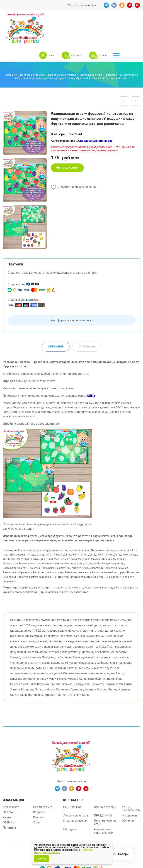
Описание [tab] (56, 316)
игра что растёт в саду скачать (64, 557)
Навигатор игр (43, 776)
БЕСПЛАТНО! (72, 776)
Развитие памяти (27, 546)
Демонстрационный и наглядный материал (63, 519)
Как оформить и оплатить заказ (72, 289)
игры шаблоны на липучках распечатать (65, 561)
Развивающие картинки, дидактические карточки (72, 537)
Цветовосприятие (81, 546)
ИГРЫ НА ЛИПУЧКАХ (16, 528)
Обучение (128, 790)
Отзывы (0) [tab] (87, 316)
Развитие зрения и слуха (48, 542)
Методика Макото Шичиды (95, 528)
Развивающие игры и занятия (21, 537)
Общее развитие (53, 533)
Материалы (129, 785)
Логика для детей (42, 528)
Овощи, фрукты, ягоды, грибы (83, 533)
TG (106, 5)
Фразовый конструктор (62, 44)
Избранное (94, 22)
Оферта (8, 781)
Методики (70, 799)
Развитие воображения (17, 542)
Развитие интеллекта (78, 542)
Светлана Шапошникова (95, 110)
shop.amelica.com (94, 823)
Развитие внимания (116, 537)
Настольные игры (30, 533)
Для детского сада (125, 524)
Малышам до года (65, 528)
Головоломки (26, 519)
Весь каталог (74, 769)
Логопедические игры (31, 44)
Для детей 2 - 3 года (23, 524)
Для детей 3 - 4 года (49, 524)
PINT (130, 5)
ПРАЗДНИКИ (103, 785)
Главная (10, 44)
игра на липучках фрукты (28, 557)
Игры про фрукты (127, 557)
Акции (7, 787)
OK (122, 5)
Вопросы (39, 781)
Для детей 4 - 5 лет (75, 524)
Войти (67, 22)
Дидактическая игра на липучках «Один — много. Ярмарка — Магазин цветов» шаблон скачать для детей (124, 70)
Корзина (122, 22)
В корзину (70, 137)
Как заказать (12, 776)
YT (137, 5)
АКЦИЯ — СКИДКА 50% (131, 778)
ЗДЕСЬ (91, 365)
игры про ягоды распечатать (21, 561)
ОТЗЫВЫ (9, 792)
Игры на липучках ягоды (100, 557)
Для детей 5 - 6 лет (100, 524)
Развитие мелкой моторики (109, 542)
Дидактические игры (104, 519)
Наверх (123, 854)
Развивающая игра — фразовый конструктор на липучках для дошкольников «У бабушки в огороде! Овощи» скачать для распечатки (135, 70)
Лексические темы (76, 785)
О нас (37, 792)
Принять (42, 859)
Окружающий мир (113, 533)
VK (114, 5)
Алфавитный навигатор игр (103, 800)
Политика (9, 797)
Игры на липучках (75, 790)
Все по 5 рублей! (105, 776)
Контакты (40, 787)
